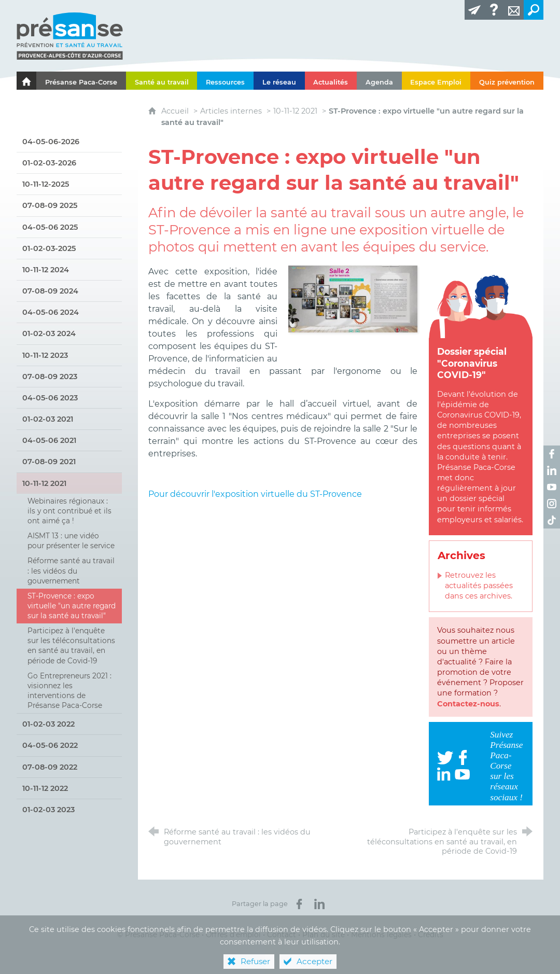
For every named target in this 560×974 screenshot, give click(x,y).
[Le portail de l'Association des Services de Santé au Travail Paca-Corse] (26, 81)
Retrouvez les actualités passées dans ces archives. (479, 586)
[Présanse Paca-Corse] (81, 81)
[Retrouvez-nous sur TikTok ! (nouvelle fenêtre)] (552, 520)
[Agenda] (379, 81)
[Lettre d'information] (474, 10)
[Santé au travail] (162, 81)
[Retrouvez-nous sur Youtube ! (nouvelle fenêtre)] (552, 487)
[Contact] (514, 10)
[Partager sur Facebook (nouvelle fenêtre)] (299, 904)
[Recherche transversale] (534, 10)
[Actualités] (331, 81)
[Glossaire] (494, 10)
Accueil (176, 111)
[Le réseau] (279, 81)
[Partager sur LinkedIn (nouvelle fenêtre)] (319, 904)
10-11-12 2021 (295, 111)
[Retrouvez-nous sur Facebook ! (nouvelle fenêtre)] (552, 454)
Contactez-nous (468, 704)
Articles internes (231, 111)
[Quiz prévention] (507, 81)
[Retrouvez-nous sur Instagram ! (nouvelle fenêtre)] (552, 504)
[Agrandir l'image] (353, 298)
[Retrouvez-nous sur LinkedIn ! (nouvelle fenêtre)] (552, 470)
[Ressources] (225, 81)
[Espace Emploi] (436, 81)
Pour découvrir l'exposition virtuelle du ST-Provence (256, 494)
